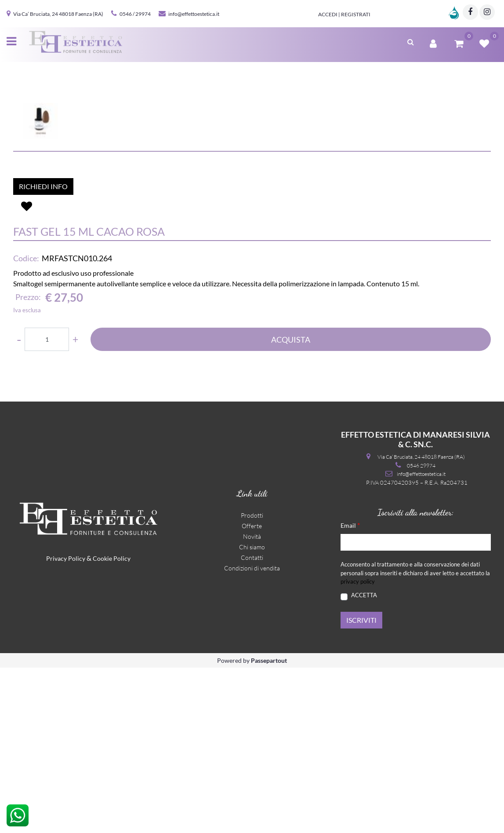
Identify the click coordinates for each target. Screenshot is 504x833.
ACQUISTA (291, 505)
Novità (252, 702)
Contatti (252, 723)
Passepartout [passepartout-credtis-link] (269, 826)
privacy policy (358, 747)
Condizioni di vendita (252, 733)
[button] (252, 177)
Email (350, 690)
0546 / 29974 (135, 14)
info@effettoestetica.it (194, 14)
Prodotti (252, 681)
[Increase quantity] (75, 505)
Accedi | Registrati (344, 14)
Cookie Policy (112, 724)
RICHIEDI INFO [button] (43, 352)
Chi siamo (252, 712)
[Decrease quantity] (19, 505)
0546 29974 (421, 631)
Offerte (252, 691)
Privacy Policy (66, 724)
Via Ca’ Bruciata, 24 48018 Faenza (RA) (58, 14)
